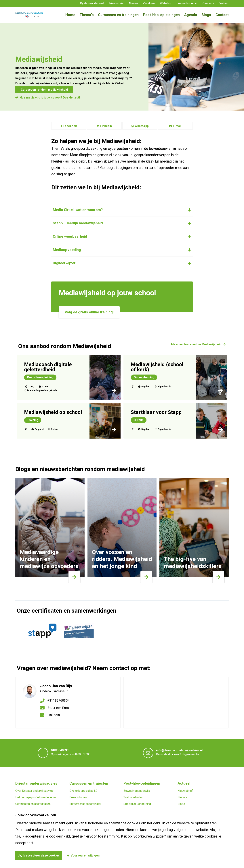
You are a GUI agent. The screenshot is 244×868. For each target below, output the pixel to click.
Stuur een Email (59, 708)
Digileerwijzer (64, 263)
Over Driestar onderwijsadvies (34, 791)
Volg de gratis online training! (89, 312)
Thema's (87, 15)
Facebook (69, 126)
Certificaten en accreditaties (33, 804)
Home (70, 15)
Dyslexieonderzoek (92, 3)
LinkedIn (104, 126)
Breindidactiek (78, 797)
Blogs (206, 15)
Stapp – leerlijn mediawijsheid (78, 223)
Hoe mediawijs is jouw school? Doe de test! (50, 98)
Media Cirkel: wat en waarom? (78, 210)
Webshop (166, 3)
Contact (222, 15)
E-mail (175, 126)
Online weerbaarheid (70, 237)
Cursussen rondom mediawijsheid (44, 90)
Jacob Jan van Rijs (56, 686)
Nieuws (134, 3)
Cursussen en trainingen (118, 15)
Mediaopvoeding (67, 250)
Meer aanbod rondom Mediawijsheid (196, 344)
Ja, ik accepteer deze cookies (39, 856)
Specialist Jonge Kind (137, 804)
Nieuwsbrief (117, 3)
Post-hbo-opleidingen (161, 15)
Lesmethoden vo (187, 3)
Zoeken (223, 3)
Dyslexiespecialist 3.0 (83, 791)
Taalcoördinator (133, 797)
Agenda (191, 15)
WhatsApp (140, 126)
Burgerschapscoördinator (85, 804)
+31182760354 (58, 701)
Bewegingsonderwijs (137, 791)
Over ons (208, 3)
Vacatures (149, 3)
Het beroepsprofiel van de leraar (36, 797)
